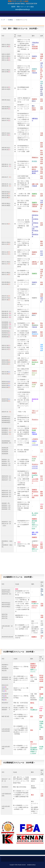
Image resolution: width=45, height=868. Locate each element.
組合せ (34, 284)
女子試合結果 (42, 631)
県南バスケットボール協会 (22, 1)
